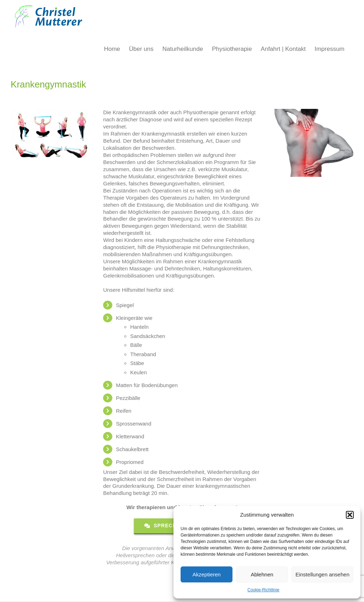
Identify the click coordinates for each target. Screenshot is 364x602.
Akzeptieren (206, 574)
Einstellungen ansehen (322, 574)
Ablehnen (262, 574)
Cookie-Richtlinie (263, 590)
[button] (350, 515)
